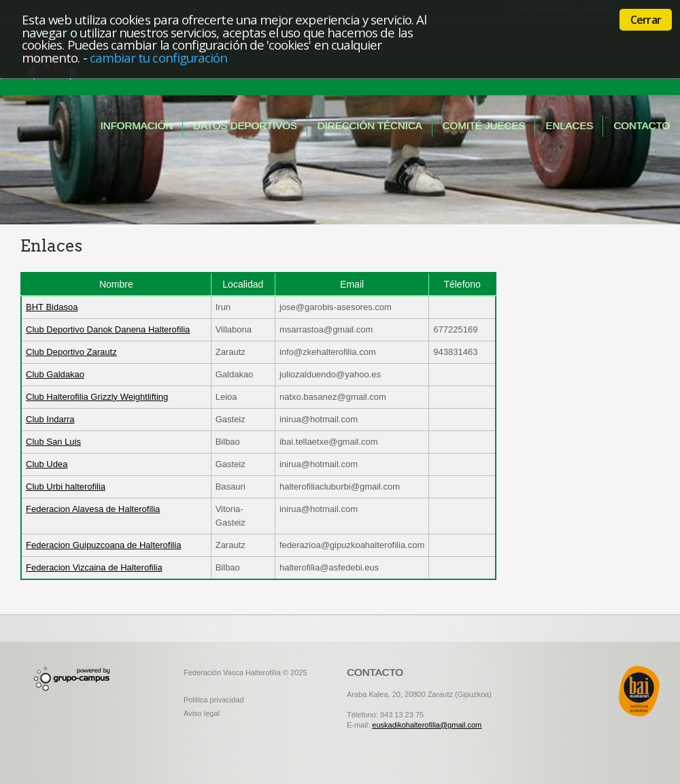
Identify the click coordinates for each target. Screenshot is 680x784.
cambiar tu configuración (159, 57)
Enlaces (569, 125)
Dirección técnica (370, 125)
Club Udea (47, 464)
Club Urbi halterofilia (66, 487)
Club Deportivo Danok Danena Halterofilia (108, 329)
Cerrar (646, 20)
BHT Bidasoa (52, 307)
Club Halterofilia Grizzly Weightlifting (97, 397)
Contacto (642, 125)
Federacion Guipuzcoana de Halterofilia (103, 545)
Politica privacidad (214, 700)
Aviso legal (202, 713)
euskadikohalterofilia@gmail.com (427, 725)
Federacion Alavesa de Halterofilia (93, 509)
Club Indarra (50, 419)
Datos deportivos (245, 125)
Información (136, 125)
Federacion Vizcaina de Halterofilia (94, 567)
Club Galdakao (55, 374)
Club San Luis (53, 442)
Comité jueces (484, 125)
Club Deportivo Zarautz (71, 352)
